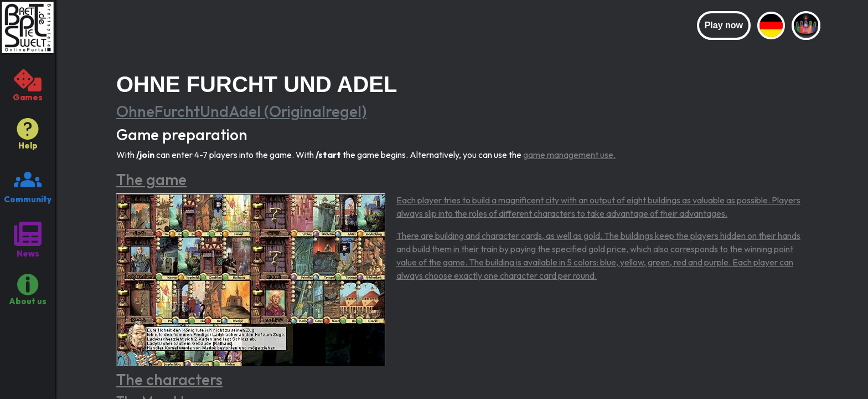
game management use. (569, 155)
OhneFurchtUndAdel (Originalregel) (241, 111)
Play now (724, 25)
